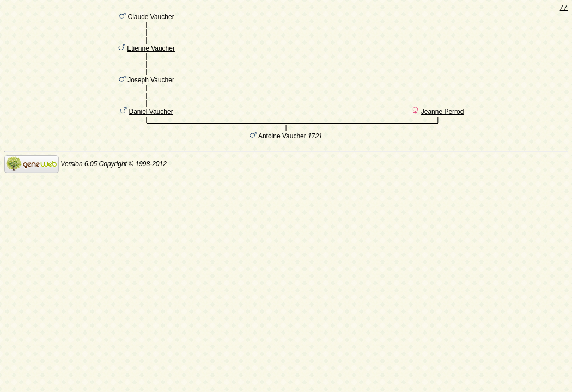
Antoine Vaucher (282, 156)
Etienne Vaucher (151, 56)
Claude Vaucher (151, 19)
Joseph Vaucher (151, 93)
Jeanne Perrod (443, 130)
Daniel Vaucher (151, 130)
